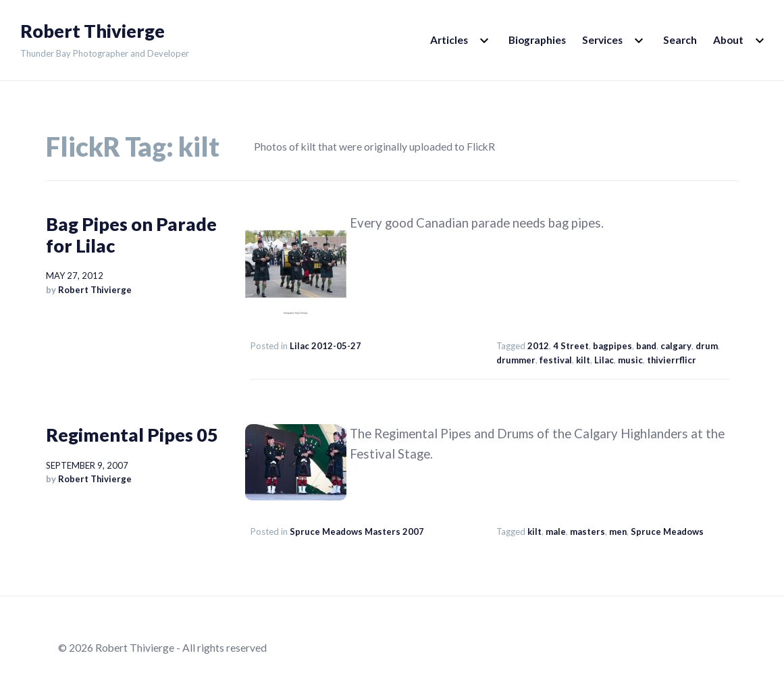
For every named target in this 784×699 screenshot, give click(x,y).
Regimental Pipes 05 (132, 435)
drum (707, 346)
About (728, 40)
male (556, 532)
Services (602, 40)
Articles (449, 40)
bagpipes (612, 346)
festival (556, 360)
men (618, 532)
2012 (538, 346)
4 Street (571, 346)
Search (680, 40)
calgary (676, 346)
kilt (583, 360)
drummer (516, 360)
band (646, 346)
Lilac (604, 360)
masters (587, 532)
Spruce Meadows (667, 532)
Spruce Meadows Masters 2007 (357, 532)
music (630, 360)
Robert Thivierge (93, 31)
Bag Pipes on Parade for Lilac (131, 235)
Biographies (537, 40)
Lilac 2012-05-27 (325, 346)
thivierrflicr (672, 360)
